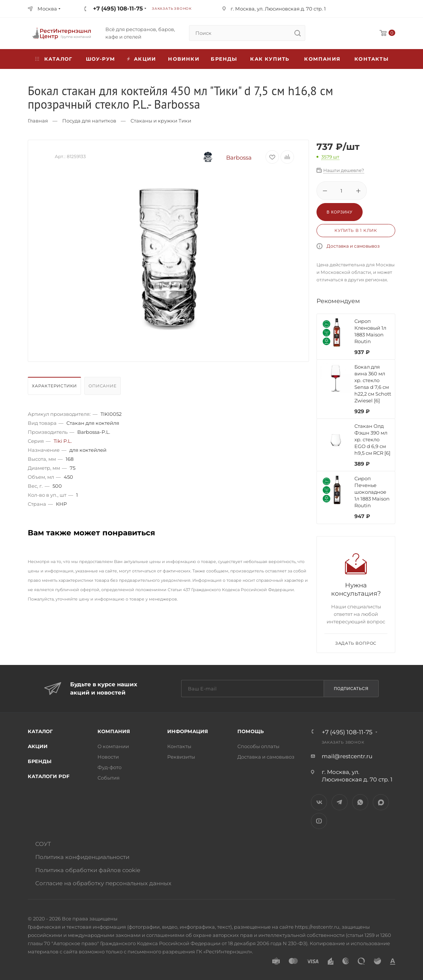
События (109, 778)
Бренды (224, 59)
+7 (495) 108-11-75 (118, 8)
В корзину (340, 212)
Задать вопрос (356, 643)
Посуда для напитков (89, 121)
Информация (188, 731)
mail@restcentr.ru (347, 756)
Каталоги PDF (49, 776)
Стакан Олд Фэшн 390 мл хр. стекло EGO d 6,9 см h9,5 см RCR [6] (372, 439)
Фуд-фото (109, 767)
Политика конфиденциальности (82, 857)
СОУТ (43, 844)
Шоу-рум (100, 59)
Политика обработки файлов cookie (88, 870)
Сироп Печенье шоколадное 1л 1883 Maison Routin (372, 492)
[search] (297, 33)
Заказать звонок (172, 8)
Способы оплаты (258, 746)
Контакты (371, 59)
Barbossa (221, 158)
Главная (38, 121)
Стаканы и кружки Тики (161, 121)
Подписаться (351, 689)
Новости (108, 757)
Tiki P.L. (63, 441)
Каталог (40, 731)
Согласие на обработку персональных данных (103, 883)
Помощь (250, 731)
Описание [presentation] (102, 386)
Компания (322, 59)
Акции (38, 746)
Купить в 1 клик (356, 230)
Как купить (270, 59)
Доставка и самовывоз (353, 246)
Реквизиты (181, 757)
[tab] (55, 388)
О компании (113, 746)
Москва (47, 9)
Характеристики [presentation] (54, 386)
